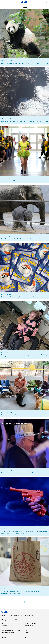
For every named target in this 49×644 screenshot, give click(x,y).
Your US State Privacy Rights (31, 623)
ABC (2, 642)
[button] (2, 2)
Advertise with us (5, 635)
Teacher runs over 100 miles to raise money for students (19, 181)
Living (3, 61)
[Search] (47, 2)
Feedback (27, 633)
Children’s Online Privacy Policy (8, 633)
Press (26, 630)
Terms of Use (4, 625)
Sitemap (26, 637)
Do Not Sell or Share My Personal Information (11, 630)
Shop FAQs (4, 637)
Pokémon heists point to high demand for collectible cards (20, 297)
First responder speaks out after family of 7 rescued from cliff (21, 121)
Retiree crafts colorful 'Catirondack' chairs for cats (18, 415)
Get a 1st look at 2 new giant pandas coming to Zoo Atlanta (21, 63)
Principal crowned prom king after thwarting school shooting (21, 473)
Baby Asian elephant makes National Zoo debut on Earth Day (21, 239)
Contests (3, 623)
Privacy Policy (4, 628)
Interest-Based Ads (29, 625)
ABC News (4, 640)
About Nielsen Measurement (31, 628)
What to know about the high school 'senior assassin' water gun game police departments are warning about (24, 532)
